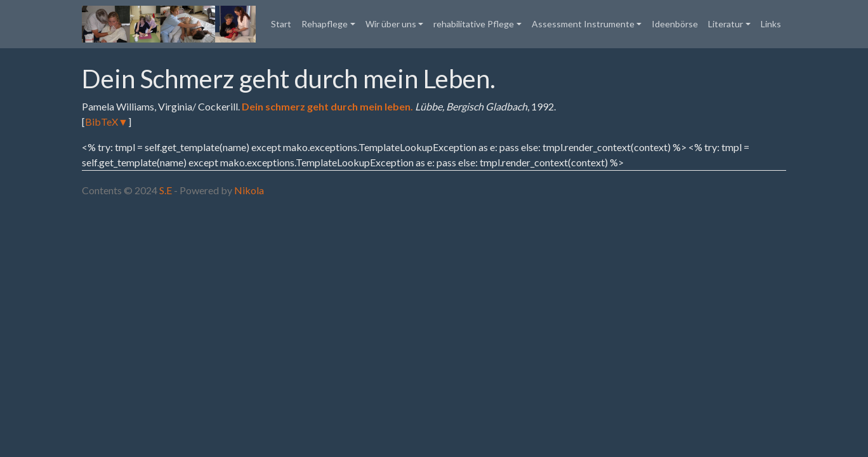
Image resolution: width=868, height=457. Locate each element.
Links (771, 24)
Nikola (249, 190)
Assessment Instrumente (583, 24)
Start (281, 24)
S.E (166, 190)
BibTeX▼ (107, 122)
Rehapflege (325, 24)
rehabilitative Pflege (474, 24)
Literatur (726, 24)
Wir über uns (391, 24)
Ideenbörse (675, 24)
